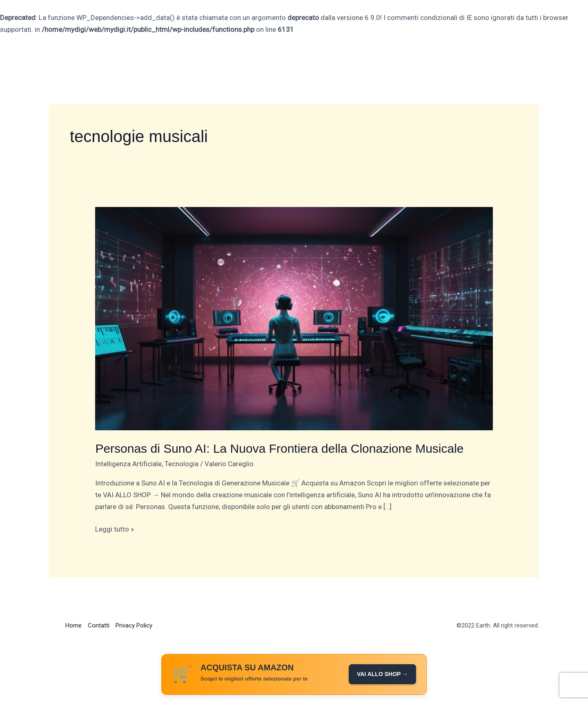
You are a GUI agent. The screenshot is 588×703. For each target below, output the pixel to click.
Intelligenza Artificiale (128, 464)
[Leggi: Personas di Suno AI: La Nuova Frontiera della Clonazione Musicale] (294, 318)
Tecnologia (182, 464)
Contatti (99, 625)
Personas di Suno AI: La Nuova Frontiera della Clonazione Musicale (279, 448)
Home (73, 625)
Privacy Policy (134, 625)
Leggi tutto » (115, 528)
